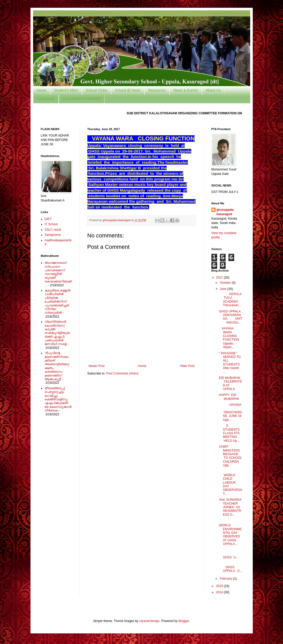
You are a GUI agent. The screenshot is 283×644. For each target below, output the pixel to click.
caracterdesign (150, 621)
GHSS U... (231, 554)
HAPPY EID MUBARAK (229, 397)
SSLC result (53, 230)
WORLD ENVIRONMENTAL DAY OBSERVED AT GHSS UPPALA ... (230, 535)
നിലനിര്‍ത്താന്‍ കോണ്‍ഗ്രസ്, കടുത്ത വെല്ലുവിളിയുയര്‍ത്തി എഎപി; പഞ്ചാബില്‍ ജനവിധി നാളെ (57, 333)
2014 (220, 592)
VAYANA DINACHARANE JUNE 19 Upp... (230, 412)
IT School (51, 224)
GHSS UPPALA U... (231, 567)
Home (41, 90)
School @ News (128, 90)
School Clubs (97, 90)
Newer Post (97, 366)
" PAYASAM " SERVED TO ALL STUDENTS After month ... (230, 363)
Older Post (187, 366)
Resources (157, 90)
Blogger (184, 621)
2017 (220, 278)
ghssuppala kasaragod (225, 212)
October (226, 283)
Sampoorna (53, 235)
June (223, 289)
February (226, 579)
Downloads (46, 99)
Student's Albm (66, 90)
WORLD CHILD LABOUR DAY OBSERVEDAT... (230, 483)
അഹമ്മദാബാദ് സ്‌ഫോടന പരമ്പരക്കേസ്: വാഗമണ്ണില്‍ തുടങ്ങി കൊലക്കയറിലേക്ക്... (58, 274)
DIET (48, 219)
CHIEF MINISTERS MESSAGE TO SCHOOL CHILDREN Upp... (230, 456)
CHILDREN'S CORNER (82, 99)
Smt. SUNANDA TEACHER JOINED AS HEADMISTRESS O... (230, 507)
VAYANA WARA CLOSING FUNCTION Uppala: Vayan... (229, 338)
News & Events (186, 90)
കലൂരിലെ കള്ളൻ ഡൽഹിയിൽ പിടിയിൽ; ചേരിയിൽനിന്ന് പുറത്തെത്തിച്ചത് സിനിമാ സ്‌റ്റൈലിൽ (58, 302)
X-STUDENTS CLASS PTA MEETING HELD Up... (229, 433)
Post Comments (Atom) (122, 373)
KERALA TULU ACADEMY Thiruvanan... (230, 300)
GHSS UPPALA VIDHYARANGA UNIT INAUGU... (230, 317)
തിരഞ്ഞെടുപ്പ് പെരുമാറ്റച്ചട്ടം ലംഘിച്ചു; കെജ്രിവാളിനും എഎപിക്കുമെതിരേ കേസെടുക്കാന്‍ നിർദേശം (58, 399)
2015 (220, 586)
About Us (213, 90)
